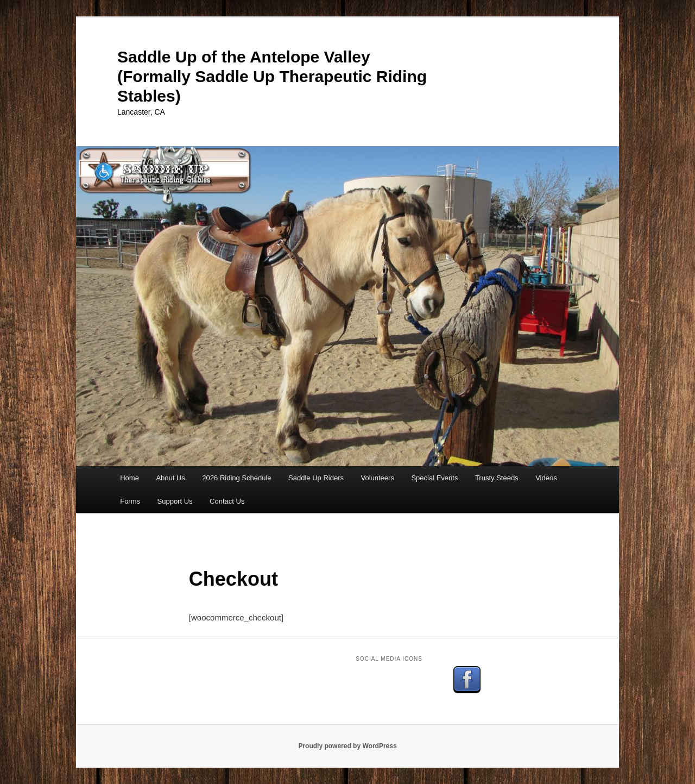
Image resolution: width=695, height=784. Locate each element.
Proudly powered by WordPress (347, 746)
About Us (170, 478)
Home (129, 478)
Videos (546, 478)
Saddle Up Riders (316, 478)
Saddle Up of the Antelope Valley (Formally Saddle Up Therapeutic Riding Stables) (272, 76)
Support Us (175, 501)
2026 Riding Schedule (236, 478)
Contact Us (227, 501)
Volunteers (377, 478)
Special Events (434, 478)
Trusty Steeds (497, 478)
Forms (130, 501)
